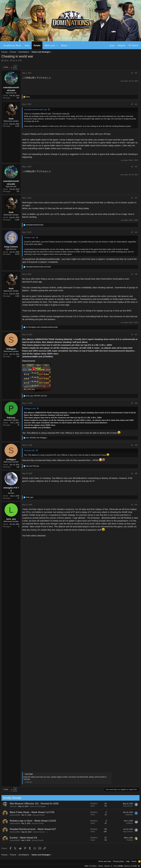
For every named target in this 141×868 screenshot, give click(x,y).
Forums (37, 45)
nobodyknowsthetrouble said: (36, 110)
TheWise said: (30, 238)
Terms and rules (105, 861)
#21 (136, 73)
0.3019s (120, 866)
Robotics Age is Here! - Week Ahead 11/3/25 (30, 821)
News (27, 45)
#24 (136, 198)
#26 (136, 274)
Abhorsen (10, 806)
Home (134, 861)
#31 (136, 505)
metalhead (126, 815)
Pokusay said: (30, 450)
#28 (136, 403)
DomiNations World (12, 45)
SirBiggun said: (30, 408)
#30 (136, 473)
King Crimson (125, 806)
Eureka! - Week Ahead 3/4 (20, 838)
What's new (50, 45)
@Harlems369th (30, 357)
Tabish (6, 60)
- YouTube (28, 774)
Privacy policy (118, 861)
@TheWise (48, 357)
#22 (136, 104)
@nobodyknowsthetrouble (48, 259)
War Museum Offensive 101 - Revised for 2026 (31, 804)
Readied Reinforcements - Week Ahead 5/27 (30, 829)
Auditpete (126, 823)
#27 (136, 335)
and (38, 267)
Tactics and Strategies (34, 806)
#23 (136, 167)
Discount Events (35, 815)
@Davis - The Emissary (89, 518)
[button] (57, 45)
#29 (136, 445)
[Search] (133, 45)
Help (128, 861)
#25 (136, 232)
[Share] (132, 73)
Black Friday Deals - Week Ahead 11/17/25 (29, 812)
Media (64, 45)
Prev (6, 67)
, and (36, 396)
